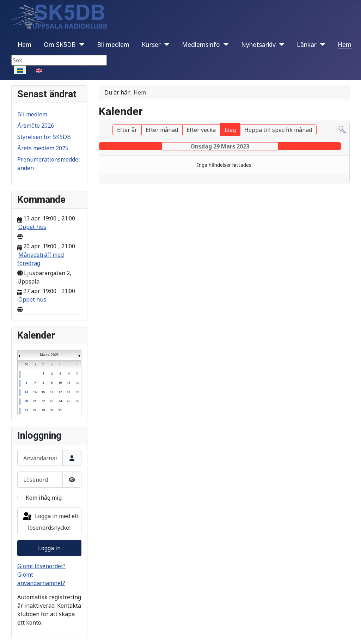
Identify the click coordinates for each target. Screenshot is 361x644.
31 (60, 410)
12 (77, 382)
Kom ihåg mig (44, 498)
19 (77, 392)
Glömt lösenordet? (41, 566)
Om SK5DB (60, 44)
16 (51, 392)
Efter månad (162, 130)
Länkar (307, 44)
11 (68, 382)
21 (35, 401)
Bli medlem (113, 44)
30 (51, 410)
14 (35, 392)
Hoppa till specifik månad (278, 130)
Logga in (49, 548)
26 (77, 401)
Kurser (151, 44)
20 (26, 401)
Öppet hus (32, 227)
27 (26, 410)
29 (43, 410)
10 (60, 382)
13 (26, 392)
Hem (25, 44)
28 (35, 410)
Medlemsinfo (201, 44)
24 (60, 401)
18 (68, 392)
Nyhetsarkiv (258, 44)
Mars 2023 (49, 355)
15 (43, 392)
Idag (230, 130)
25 (68, 401)
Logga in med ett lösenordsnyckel (50, 521)
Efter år (127, 130)
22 (43, 401)
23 (51, 401)
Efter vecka (201, 130)
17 (60, 392)
